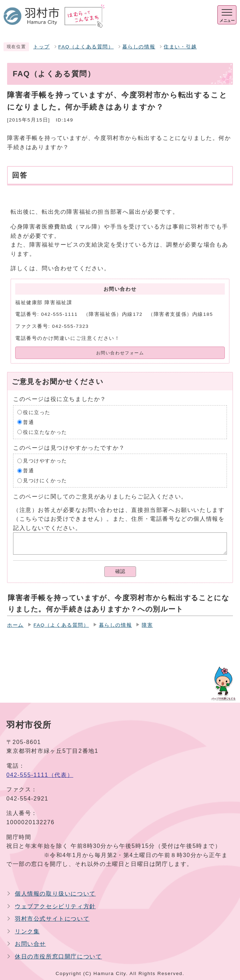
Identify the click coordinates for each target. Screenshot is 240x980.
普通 (28, 422)
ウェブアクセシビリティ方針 (55, 906)
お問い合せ (30, 944)
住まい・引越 (180, 47)
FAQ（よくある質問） (86, 47)
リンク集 (27, 931)
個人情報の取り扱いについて (55, 894)
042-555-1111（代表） (40, 775)
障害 (147, 625)
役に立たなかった (45, 432)
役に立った (37, 412)
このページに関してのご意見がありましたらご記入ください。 (100, 497)
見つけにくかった (45, 481)
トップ (42, 47)
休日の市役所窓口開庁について (58, 957)
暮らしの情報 (139, 47)
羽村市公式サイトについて (52, 919)
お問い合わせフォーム (120, 353)
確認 (120, 571)
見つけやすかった (45, 461)
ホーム (15, 625)
